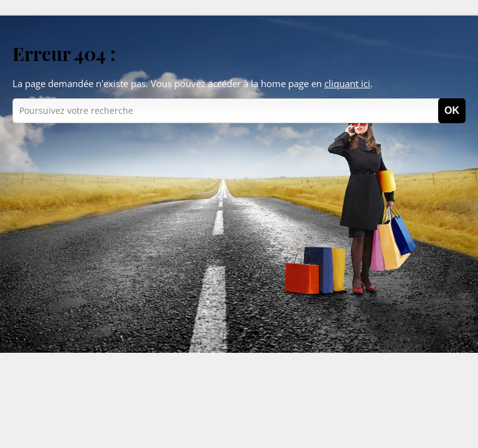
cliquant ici (347, 83)
